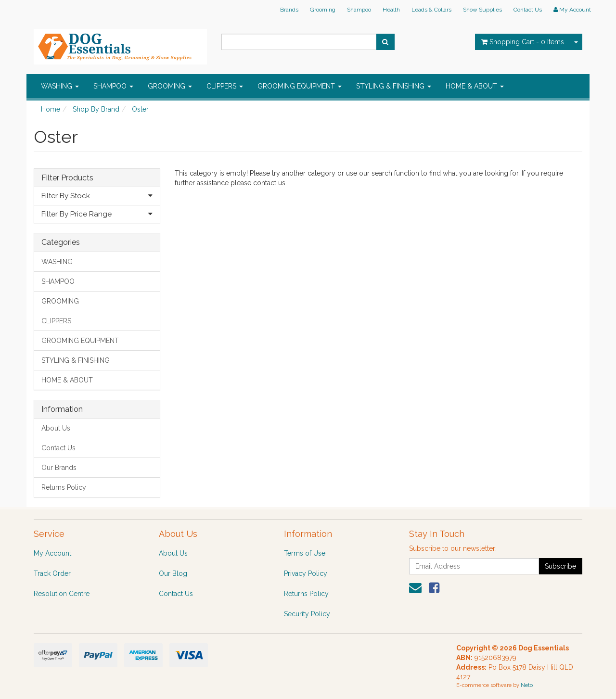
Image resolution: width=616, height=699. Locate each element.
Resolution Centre (62, 594)
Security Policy (307, 614)
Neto (527, 685)
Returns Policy (64, 487)
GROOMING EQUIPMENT (300, 86)
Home (51, 109)
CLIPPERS (225, 86)
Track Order (52, 573)
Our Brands (59, 468)
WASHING (60, 86)
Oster (140, 109)
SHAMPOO (113, 86)
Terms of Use (305, 553)
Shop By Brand (96, 109)
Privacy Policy (306, 573)
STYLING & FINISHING (394, 86)
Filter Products (67, 178)
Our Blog (173, 573)
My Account (52, 553)
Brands (289, 10)
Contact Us (528, 10)
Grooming (323, 10)
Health (391, 10)
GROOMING (170, 86)
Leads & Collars (431, 10)
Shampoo (359, 10)
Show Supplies (482, 10)
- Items (523, 42)
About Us (56, 428)
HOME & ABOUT (475, 86)
